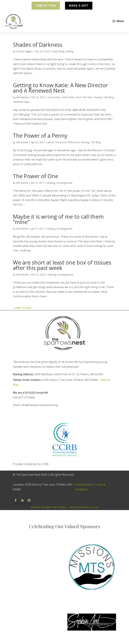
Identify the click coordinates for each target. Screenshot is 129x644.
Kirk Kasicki (22, 97)
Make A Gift (79, 6)
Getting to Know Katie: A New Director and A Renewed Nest (60, 88)
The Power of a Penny (40, 136)
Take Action (46, 6)
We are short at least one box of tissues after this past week (62, 265)
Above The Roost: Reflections (63, 142)
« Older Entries (22, 308)
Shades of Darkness (38, 45)
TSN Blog (109, 97)
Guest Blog (58, 51)
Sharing (70, 51)
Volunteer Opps (21, 102)
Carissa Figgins (24, 51)
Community (54, 97)
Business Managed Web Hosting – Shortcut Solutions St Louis (65, 507)
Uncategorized (64, 183)
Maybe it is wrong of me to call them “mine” (58, 219)
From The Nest (84, 97)
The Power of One (36, 176)
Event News (68, 97)
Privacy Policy (83, 485)
